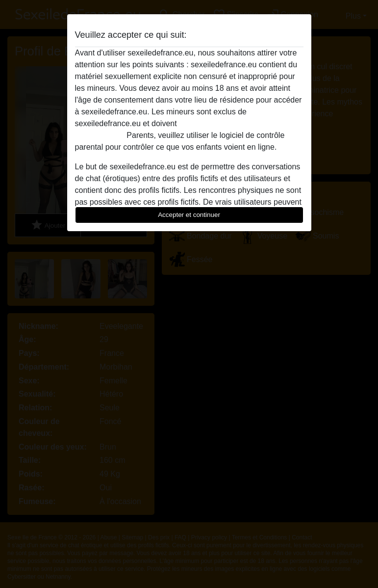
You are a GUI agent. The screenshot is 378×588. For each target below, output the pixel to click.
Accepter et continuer (189, 215)
